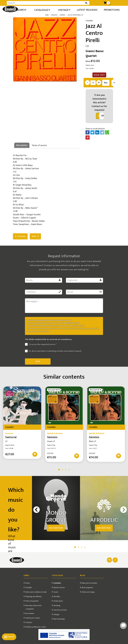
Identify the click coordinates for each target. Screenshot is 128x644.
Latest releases (87, 10)
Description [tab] (22, 145)
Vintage (64, 10)
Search (9, 637)
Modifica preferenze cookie (35, 627)
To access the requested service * (41, 345)
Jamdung (57, 606)
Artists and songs (88, 592)
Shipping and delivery (33, 597)
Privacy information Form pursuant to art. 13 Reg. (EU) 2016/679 (53, 323)
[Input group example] (46, 3)
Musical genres (87, 588)
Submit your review (33, 618)
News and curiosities (89, 583)
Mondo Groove (59, 588)
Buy (106, 83)
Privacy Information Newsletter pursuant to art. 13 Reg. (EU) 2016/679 (56, 326)
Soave (56, 592)
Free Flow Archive (60, 610)
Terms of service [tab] (39, 145)
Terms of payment (32, 601)
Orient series (58, 601)
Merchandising (59, 619)
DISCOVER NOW (56, 528)
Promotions (112, 10)
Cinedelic (29, 588)
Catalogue (42, 10)
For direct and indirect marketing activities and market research (53, 351)
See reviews (30, 613)
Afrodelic (57, 597)
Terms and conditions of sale (36, 592)
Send (38, 361)
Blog (83, 575)
